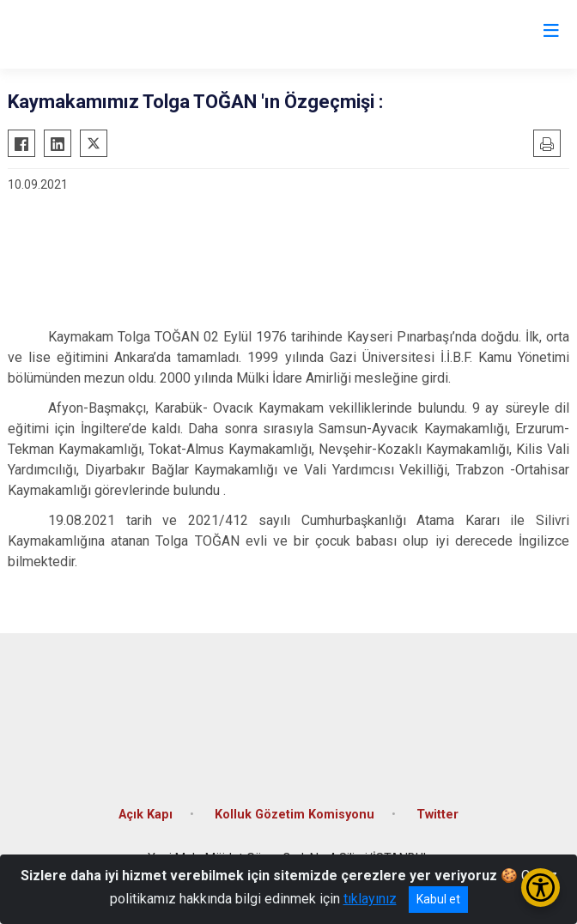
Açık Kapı (146, 815)
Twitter (437, 815)
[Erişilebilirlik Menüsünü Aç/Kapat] (541, 888)
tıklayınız (370, 899)
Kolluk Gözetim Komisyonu (295, 815)
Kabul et (438, 899)
